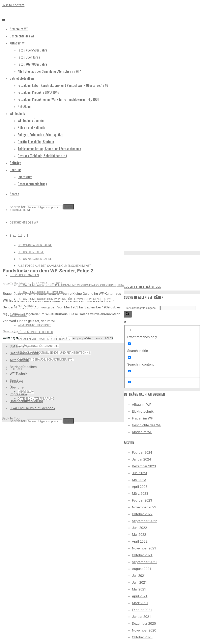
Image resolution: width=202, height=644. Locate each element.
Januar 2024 (141, 459)
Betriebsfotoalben (23, 367)
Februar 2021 (142, 610)
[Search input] (142, 308)
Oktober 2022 (142, 514)
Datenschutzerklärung (26, 401)
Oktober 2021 (142, 555)
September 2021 (145, 562)
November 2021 (144, 548)
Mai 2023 (139, 480)
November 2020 (144, 630)
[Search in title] (129, 344)
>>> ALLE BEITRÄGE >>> (142, 287)
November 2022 (144, 507)
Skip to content (13, 5)
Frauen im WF (142, 418)
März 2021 (140, 603)
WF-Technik (19, 374)
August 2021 (142, 569)
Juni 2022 (139, 528)
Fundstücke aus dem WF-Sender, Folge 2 (48, 271)
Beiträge (16, 380)
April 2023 (140, 487)
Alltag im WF (142, 405)
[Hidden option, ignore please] (129, 382)
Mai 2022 (139, 535)
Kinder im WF (142, 432)
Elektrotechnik (143, 411)
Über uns (16, 387)
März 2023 (140, 494)
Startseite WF (20, 346)
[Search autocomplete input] (178, 308)
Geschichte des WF (16, 331)
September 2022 (145, 521)
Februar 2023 (142, 500)
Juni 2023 (139, 473)
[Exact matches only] (129, 330)
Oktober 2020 (142, 637)
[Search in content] (129, 357)
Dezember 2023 (144, 466)
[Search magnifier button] (128, 314)
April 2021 (140, 596)
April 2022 (140, 541)
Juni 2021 (139, 582)
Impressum (18, 394)
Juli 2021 (139, 576)
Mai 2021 (139, 589)
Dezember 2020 (144, 623)
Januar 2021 (141, 617)
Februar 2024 (142, 452)
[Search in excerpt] (129, 371)
